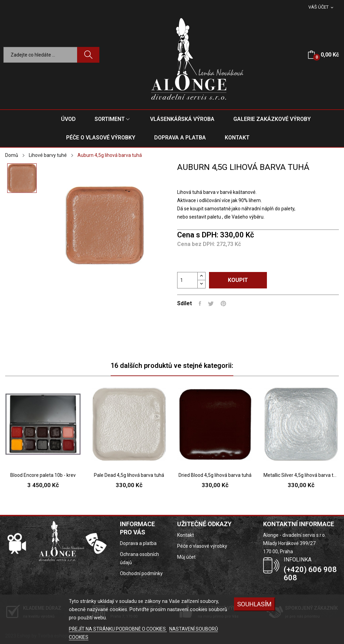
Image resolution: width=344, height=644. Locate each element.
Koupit (238, 280)
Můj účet (186, 557)
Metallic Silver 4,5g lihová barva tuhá (301, 475)
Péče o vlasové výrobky (202, 546)
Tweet (211, 304)
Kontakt (186, 535)
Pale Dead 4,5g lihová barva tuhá (129, 475)
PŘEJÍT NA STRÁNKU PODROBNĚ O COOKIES (118, 629)
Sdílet (200, 304)
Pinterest (223, 304)
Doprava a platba (138, 543)
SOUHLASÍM (254, 604)
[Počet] (187, 280)
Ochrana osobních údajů (139, 558)
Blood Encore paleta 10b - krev (43, 475)
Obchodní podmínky (141, 573)
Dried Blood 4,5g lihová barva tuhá (215, 475)
